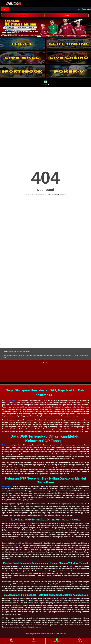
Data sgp (6, 445)
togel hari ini (23, 573)
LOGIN (67, 15)
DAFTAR (23, 15)
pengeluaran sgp (11, 545)
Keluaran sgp (7, 486)
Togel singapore (12, 400)
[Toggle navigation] (3, 4)
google (20, 605)
